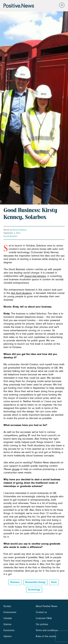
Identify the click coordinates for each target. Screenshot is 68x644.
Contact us (41, 612)
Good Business (10, 236)
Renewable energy (35, 582)
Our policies (42, 624)
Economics (9, 630)
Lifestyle (8, 618)
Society (7, 606)
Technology (34, 590)
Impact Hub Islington (35, 276)
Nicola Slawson (20, 230)
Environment (10, 612)
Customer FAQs (44, 618)
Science (7, 624)
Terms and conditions (47, 630)
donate (16, 469)
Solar (54, 582)
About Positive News (47, 606)
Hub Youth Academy (21, 293)
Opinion (8, 636)
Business (15, 582)
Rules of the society (46, 636)
